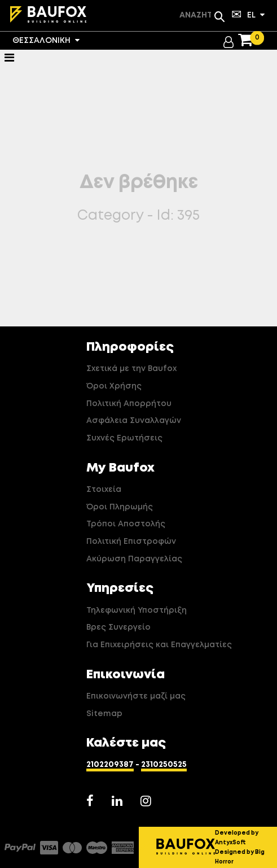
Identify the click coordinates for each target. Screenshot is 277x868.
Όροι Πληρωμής (120, 507)
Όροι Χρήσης (114, 386)
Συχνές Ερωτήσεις (124, 438)
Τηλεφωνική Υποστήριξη (137, 610)
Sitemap (104, 714)
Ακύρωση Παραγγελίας (134, 559)
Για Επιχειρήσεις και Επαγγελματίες (159, 645)
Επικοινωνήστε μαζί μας (136, 696)
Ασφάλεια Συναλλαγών (134, 421)
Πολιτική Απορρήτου (129, 404)
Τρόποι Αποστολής (126, 524)
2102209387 (110, 765)
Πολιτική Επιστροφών (131, 542)
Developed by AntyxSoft (237, 838)
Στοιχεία (104, 490)
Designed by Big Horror (240, 857)
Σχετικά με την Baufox (131, 369)
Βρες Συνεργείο (118, 627)
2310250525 (164, 765)
